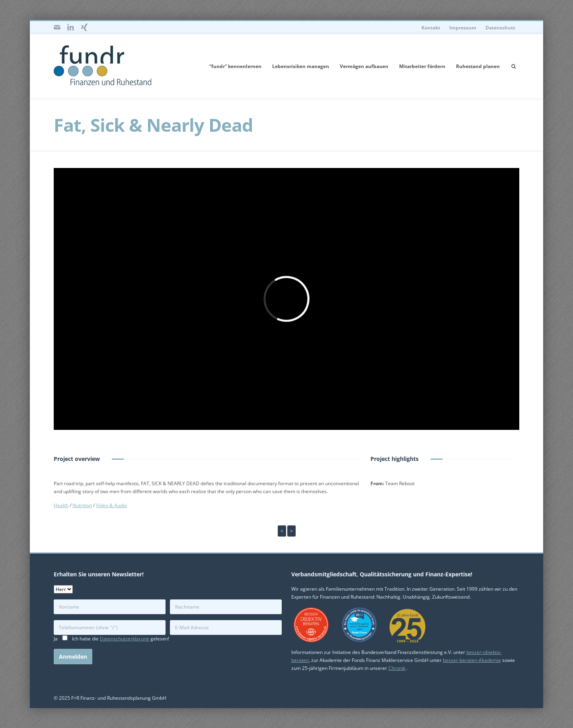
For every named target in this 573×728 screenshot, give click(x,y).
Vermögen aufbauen (364, 66)
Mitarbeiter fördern (422, 66)
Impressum (463, 28)
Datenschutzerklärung (125, 639)
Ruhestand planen (478, 66)
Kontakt (431, 28)
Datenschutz (500, 28)
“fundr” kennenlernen (235, 66)
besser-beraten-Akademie (472, 660)
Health (61, 505)
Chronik (397, 668)
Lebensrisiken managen (301, 66)
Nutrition (82, 505)
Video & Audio (111, 505)
